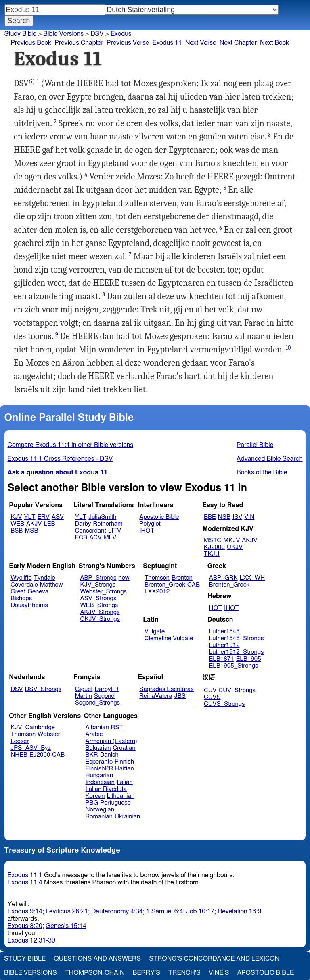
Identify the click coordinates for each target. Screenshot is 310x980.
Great (18, 592)
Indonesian (100, 782)
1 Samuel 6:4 (165, 911)
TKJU (212, 554)
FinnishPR (99, 769)
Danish (109, 755)
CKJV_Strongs (100, 619)
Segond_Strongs (97, 703)
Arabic (94, 734)
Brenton (182, 578)
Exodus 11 (167, 43)
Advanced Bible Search (269, 459)
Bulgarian (98, 748)
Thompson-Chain (95, 973)
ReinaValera (156, 696)
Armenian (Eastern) (111, 741)
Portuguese (115, 803)
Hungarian (99, 775)
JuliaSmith (102, 517)
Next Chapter (238, 43)
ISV (237, 517)
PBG (92, 803)
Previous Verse (128, 43)
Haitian (125, 769)
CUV (210, 690)
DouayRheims (29, 605)
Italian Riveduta (106, 789)
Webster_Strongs (103, 592)
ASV (58, 517)
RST (117, 727)
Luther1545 (224, 631)
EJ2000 (40, 755)
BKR (92, 755)
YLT (29, 517)
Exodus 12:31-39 (31, 940)
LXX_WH (252, 578)
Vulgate (155, 631)
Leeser (20, 741)
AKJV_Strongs (100, 612)
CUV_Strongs (237, 690)
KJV (16, 517)
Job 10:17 (200, 911)
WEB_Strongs (99, 605)
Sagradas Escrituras (166, 689)
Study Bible (20, 34)
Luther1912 (224, 645)
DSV (97, 34)
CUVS (212, 697)
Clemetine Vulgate (169, 638)
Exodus (121, 34)
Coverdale (24, 585)
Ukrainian (127, 817)
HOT (216, 608)
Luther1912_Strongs (237, 652)
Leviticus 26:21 (67, 911)
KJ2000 (214, 547)
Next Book (274, 43)
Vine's (219, 973)
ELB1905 (249, 659)
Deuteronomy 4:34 (117, 911)
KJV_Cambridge (33, 727)
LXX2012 (157, 592)
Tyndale (45, 578)
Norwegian (100, 810)
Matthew (51, 585)
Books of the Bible (262, 472)
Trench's (184, 973)
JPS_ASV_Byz (31, 748)
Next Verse (201, 43)
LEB (49, 524)
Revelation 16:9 (239, 911)
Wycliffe (21, 578)
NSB (224, 517)
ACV (95, 538)
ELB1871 (222, 659)
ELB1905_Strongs (234, 666)
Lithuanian (120, 796)
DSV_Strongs (43, 689)
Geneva (38, 592)
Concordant (91, 531)
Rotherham (108, 524)
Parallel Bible (255, 445)
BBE (210, 517)
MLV (110, 538)
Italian (125, 782)
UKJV (235, 547)
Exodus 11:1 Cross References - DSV (60, 459)
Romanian (99, 817)
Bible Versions (63, 34)
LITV (115, 531)
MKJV (231, 540)
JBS (180, 696)
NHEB (19, 755)
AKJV (34, 524)
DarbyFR (107, 689)
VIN (249, 517)
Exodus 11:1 (25, 875)
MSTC (213, 540)
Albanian (97, 727)
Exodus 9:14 (25, 911)
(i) (32, 82)
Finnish (124, 762)
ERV (44, 517)
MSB (31, 531)
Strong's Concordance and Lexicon (214, 959)
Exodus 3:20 (25, 926)
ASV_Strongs (98, 598)
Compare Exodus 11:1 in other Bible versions (71, 445)
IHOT (147, 531)
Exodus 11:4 (25, 882)
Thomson (157, 578)
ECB (81, 538)
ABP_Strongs (98, 578)
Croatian (124, 748)
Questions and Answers (97, 959)
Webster (49, 734)
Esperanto (99, 762)
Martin (84, 696)
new (124, 578)
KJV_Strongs (98, 585)
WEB (17, 524)
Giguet (84, 689)
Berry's (147, 973)
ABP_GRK (223, 578)
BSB (17, 531)
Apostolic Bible (265, 973)
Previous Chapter (79, 43)
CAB (194, 585)
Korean (95, 796)
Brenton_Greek (165, 585)
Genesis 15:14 (66, 926)
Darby (83, 524)
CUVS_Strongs (224, 704)
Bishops (21, 598)
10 (288, 348)
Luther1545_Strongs (237, 638)
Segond (104, 696)
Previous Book (31, 43)
